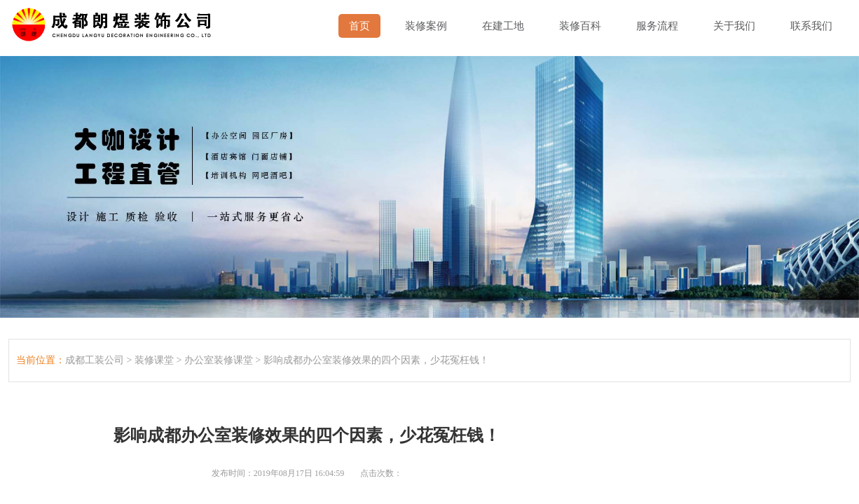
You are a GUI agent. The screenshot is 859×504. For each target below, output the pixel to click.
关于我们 (734, 26)
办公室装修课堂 (219, 360)
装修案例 (426, 26)
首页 (359, 26)
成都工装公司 (95, 360)
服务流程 (657, 26)
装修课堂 (154, 360)
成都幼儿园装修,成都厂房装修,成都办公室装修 (114, 21)
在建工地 (503, 26)
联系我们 (811, 26)
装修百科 (580, 26)
